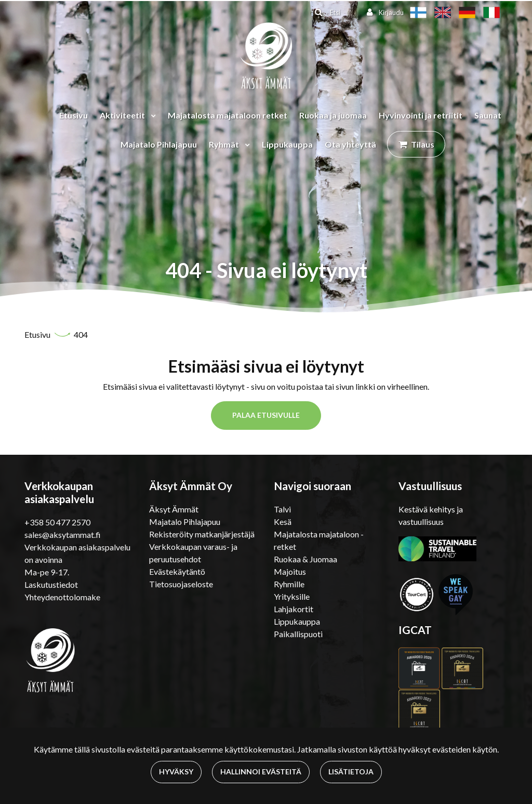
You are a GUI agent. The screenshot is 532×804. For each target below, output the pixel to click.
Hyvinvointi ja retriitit (421, 115)
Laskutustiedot (51, 584)
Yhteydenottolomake (62, 597)
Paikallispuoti (298, 634)
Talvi (282, 509)
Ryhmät (225, 144)
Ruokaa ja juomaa (333, 115)
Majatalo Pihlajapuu (159, 144)
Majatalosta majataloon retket (228, 115)
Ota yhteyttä (350, 144)
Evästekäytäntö (177, 571)
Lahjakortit (294, 609)
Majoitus (290, 571)
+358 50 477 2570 (57, 522)
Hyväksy (176, 772)
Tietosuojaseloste (181, 584)
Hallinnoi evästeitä (261, 772)
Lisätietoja (351, 772)
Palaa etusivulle (266, 415)
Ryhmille (289, 584)
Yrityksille (292, 596)
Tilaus (423, 144)
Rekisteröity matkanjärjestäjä (202, 534)
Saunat (488, 115)
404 (81, 334)
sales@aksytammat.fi (63, 535)
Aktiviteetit (123, 115)
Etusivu (74, 115)
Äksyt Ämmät (174, 509)
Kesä (283, 522)
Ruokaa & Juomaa (305, 559)
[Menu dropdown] (151, 115)
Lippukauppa (287, 144)
